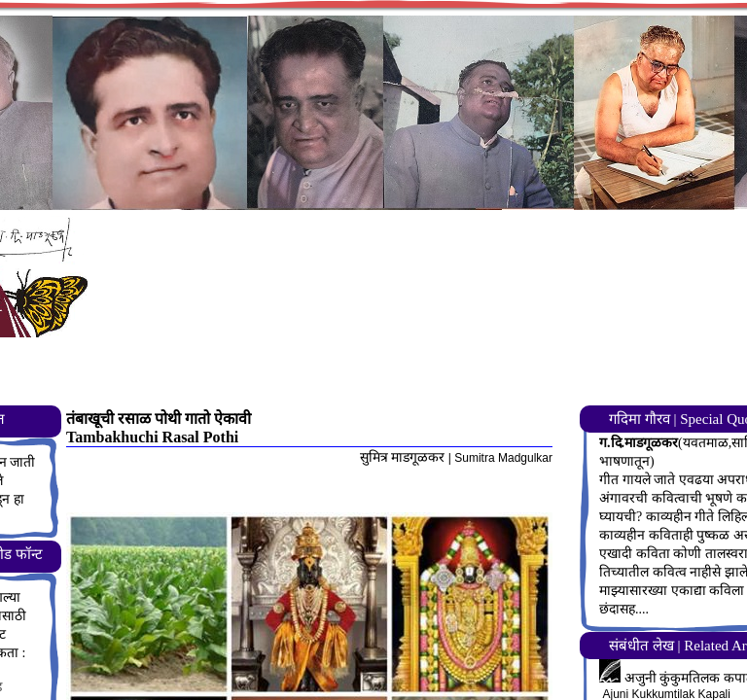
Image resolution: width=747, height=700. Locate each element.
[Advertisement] (422, 356)
